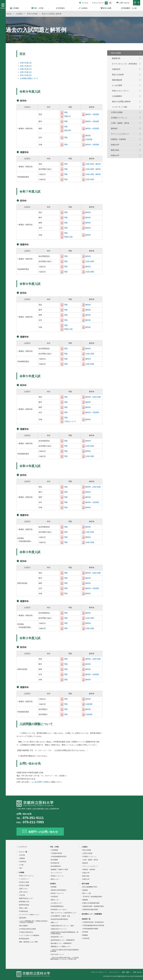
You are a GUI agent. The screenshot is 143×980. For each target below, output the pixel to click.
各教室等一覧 (86, 919)
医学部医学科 (55, 863)
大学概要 (21, 872)
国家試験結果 (117, 80)
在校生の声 (115, 145)
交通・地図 (125, 972)
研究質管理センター (57, 937)
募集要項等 (116, 58)
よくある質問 (117, 85)
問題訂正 (68, 116)
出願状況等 (116, 69)
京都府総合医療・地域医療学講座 (93, 906)
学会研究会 (23, 862)
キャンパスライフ (56, 873)
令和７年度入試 (26, 66)
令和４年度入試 (26, 75)
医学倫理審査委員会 (57, 906)
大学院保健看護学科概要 (90, 929)
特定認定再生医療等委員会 (59, 919)
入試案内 (85, 847)
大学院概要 (54, 850)
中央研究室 (54, 897)
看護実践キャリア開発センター (61, 947)
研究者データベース (57, 876)
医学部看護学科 (56, 866)
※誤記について (70, 421)
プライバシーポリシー (98, 972)
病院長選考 (23, 918)
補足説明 (68, 130)
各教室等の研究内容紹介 (59, 890)
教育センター (55, 879)
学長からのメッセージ (120, 91)
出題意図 (89, 139)
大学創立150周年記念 (26, 932)
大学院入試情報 (117, 112)
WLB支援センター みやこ (59, 910)
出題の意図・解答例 (93, 164)
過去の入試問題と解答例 (121, 102)
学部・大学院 (54, 847)
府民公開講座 (23, 926)
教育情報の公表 (24, 902)
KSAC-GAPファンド (57, 954)
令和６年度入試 (26, 69)
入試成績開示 (117, 96)
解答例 (88, 136)
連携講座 (85, 900)
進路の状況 (115, 150)
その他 (21, 865)
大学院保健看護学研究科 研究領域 (93, 925)
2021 (21, 868)
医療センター (55, 900)
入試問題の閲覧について (29, 78)
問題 (66, 112)
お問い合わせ (124, 3)
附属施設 (85, 935)
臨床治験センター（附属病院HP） (62, 943)
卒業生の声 (115, 155)
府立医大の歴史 (24, 882)
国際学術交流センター (26, 898)
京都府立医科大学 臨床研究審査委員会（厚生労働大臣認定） (64, 933)
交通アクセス (23, 889)
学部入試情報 (116, 53)
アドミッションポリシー (120, 134)
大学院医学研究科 (56, 853)
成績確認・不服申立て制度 (59, 869)
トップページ (22, 847)
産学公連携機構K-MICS (90, 887)
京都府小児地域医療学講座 (91, 903)
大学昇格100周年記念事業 (27, 929)
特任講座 (85, 932)
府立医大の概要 (24, 885)
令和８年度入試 (26, 63)
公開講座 (22, 858)
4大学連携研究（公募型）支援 (60, 916)
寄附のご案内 (23, 908)
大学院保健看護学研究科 (59, 857)
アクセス (85, 3)
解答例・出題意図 (92, 114)
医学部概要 (54, 860)
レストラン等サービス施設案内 (29, 935)
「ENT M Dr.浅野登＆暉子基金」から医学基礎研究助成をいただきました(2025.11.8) (65, 958)
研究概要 (54, 887)
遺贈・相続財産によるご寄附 (28, 942)
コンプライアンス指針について (29, 915)
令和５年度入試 (26, 72)
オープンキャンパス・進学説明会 (124, 64)
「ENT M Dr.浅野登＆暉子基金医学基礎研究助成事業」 (65, 951)
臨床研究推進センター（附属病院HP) (63, 940)
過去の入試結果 (118, 75)
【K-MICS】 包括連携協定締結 (92, 897)
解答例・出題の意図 (93, 397)
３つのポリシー (24, 879)
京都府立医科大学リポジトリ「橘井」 (63, 926)
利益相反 (85, 890)
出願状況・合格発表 (118, 139)
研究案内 (53, 884)
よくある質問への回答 (40, 782)
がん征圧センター (56, 903)
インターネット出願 (119, 107)
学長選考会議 (23, 911)
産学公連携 (85, 884)
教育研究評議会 (24, 905)
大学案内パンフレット (119, 118)
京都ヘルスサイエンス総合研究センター (64, 913)
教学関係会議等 (24, 939)
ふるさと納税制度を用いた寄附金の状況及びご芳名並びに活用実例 (33, 922)
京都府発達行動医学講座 (90, 910)
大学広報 (22, 895)
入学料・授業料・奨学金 (120, 123)
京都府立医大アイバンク (59, 929)
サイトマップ (114, 972)
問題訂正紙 (68, 237)
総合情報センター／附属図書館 (92, 914)
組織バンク (54, 922)
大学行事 (22, 855)
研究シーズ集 (87, 893)
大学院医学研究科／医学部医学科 (93, 922)
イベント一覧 (23, 852)
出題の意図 (90, 179)
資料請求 (114, 128)
